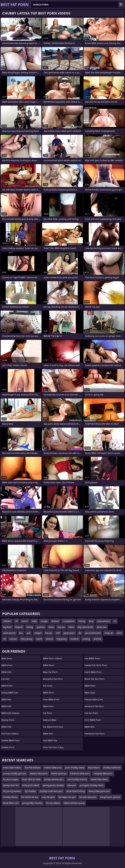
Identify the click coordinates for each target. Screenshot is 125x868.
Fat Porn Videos (10, 734)
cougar (44, 621)
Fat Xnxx (48, 686)
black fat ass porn (94, 679)
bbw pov (72, 785)
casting (86, 639)
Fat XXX (5, 679)
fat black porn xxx (53, 727)
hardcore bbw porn (80, 773)
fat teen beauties (88, 797)
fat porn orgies (11, 779)
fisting (30, 627)
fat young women (12, 791)
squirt (39, 639)
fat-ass (49, 633)
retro (119, 633)
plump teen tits (11, 785)
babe (34, 621)
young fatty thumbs (32, 803)
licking (82, 621)
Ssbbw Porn (8, 747)
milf (58, 633)
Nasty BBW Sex (10, 693)
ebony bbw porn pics (99, 791)
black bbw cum (11, 803)
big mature (94, 768)
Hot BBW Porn (92, 658)
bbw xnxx (7, 658)
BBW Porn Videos (53, 658)
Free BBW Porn (51, 699)
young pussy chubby (53, 785)
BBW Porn (7, 665)
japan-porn (69, 633)
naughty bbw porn (103, 773)
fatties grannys (59, 773)
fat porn (48, 713)
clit (16, 621)
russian (13, 639)
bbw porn (48, 706)
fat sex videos (53, 803)
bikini (71, 627)
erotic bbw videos (12, 768)
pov (29, 633)
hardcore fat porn (94, 734)
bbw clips (90, 693)
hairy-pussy (27, 639)
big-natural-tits (85, 627)
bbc (21, 633)
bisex (51, 627)
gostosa (41, 627)
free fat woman (33, 768)
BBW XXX (6, 672)
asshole (97, 639)
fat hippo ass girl (67, 797)
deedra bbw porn (39, 773)
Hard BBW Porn (93, 672)
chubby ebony (10, 797)
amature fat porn (94, 706)
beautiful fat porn (53, 679)
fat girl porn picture (110, 797)
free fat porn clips (53, 747)
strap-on (109, 633)
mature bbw (50, 720)
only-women (104, 621)
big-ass (61, 627)
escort (25, 621)
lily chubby (30, 791)
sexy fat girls (48, 797)
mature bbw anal (53, 768)
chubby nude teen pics (51, 791)
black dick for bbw (31, 779)
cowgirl (38, 633)
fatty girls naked (31, 785)
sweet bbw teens (99, 779)
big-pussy (62, 639)
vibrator (7, 621)
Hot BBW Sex (50, 740)
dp (80, 633)
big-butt (7, 627)
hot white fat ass (30, 797)
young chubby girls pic (15, 773)
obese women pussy (74, 803)
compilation (69, 621)
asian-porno (9, 633)
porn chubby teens (75, 768)
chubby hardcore (112, 768)
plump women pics (54, 779)
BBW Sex (6, 699)
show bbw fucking (75, 791)
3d (4, 639)
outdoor (75, 639)
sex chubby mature (77, 779)
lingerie (19, 627)
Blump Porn (8, 720)
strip (91, 621)
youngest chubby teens (92, 785)
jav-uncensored (93, 633)
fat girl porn (91, 713)
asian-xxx (102, 627)
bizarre (49, 639)
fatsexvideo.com (94, 699)
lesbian (55, 621)
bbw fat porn (50, 672)
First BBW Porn (93, 720)
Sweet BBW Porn (11, 740)
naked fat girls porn (96, 665)
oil (115, 621)
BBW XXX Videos (10, 713)
